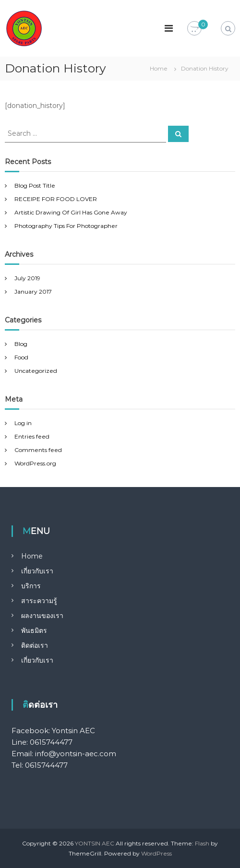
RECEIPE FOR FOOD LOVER (56, 199)
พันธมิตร (34, 630)
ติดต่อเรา (35, 645)
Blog (21, 344)
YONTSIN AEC (95, 843)
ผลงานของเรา (42, 616)
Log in (23, 423)
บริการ (31, 586)
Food (21, 357)
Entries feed (32, 436)
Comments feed (38, 450)
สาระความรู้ (39, 601)
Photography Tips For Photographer (66, 226)
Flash (202, 843)
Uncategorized (36, 371)
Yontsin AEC (73, 731)
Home (32, 556)
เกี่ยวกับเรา (37, 571)
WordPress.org (35, 463)
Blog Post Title (35, 185)
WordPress (156, 853)
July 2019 (27, 278)
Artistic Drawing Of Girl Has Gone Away (71, 212)
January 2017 (33, 291)
